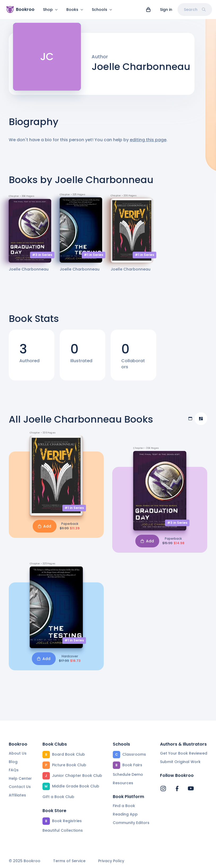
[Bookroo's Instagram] (163, 789)
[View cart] (148, 10)
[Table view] (190, 422)
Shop (50, 10)
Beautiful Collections (63, 830)
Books (75, 10)
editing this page (148, 143)
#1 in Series (94, 258)
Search (195, 10)
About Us (18, 753)
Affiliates (17, 795)
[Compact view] (201, 422)
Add (45, 529)
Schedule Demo (128, 774)
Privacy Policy (111, 861)
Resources (123, 783)
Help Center (20, 778)
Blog (13, 762)
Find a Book (124, 806)
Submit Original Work (180, 762)
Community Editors (131, 823)
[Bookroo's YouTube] (191, 789)
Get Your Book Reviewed (184, 753)
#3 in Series (42, 258)
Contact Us (20, 787)
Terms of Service (69, 861)
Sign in (166, 10)
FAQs (14, 770)
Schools (102, 10)
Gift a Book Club (58, 797)
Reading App (125, 814)
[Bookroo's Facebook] (177, 789)
